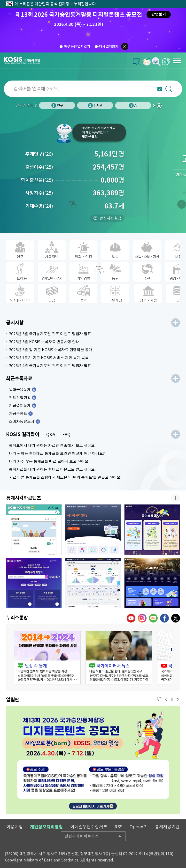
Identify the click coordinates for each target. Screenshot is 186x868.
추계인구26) (39, 154)
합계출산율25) (37, 180)
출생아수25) (39, 167)
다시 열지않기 (108, 47)
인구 (57, 105)
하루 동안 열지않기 (77, 47)
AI (133, 105)
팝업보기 (159, 14)
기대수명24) (39, 206)
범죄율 (95, 105)
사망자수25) (39, 193)
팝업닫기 (125, 46)
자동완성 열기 (160, 89)
